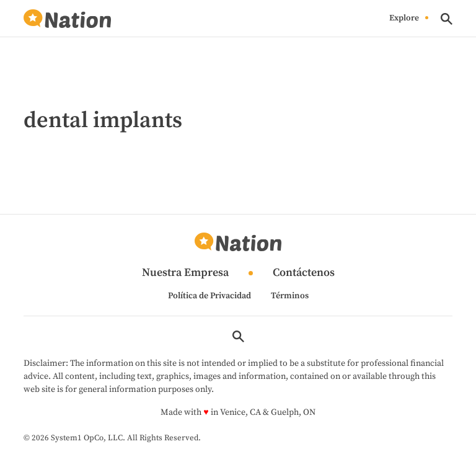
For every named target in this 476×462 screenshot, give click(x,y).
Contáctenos (304, 273)
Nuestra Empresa (185, 273)
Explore (404, 19)
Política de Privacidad (209, 296)
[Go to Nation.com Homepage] (67, 19)
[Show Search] (447, 19)
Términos (290, 296)
